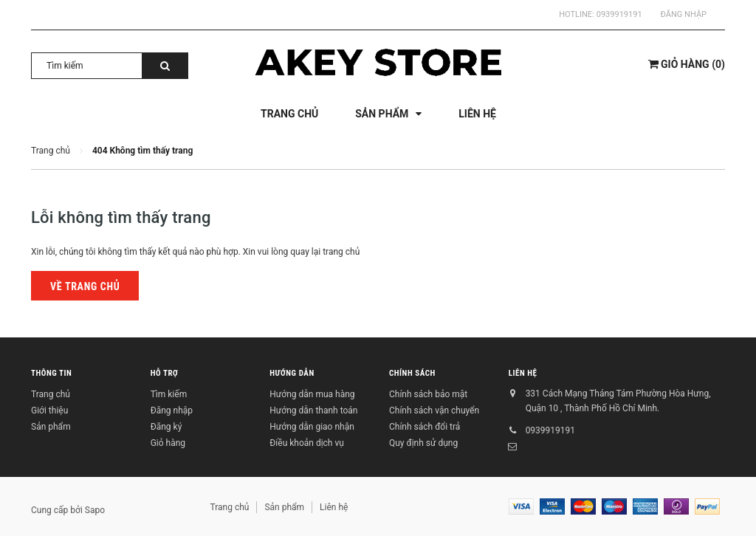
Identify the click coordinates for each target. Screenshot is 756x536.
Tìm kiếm (169, 394)
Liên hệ (523, 373)
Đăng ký (166, 427)
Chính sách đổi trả (425, 427)
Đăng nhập (684, 14)
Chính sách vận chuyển (434, 410)
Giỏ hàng (168, 443)
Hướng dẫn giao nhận (312, 427)
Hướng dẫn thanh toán (313, 410)
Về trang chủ (85, 286)
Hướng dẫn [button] (292, 373)
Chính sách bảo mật (428, 394)
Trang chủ (51, 394)
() (687, 64)
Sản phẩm (51, 427)
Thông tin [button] (51, 373)
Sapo (95, 510)
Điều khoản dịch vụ (307, 443)
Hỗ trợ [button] (165, 373)
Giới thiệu (49, 410)
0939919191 (619, 14)
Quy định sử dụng (423, 443)
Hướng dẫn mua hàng (312, 394)
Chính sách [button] (412, 373)
